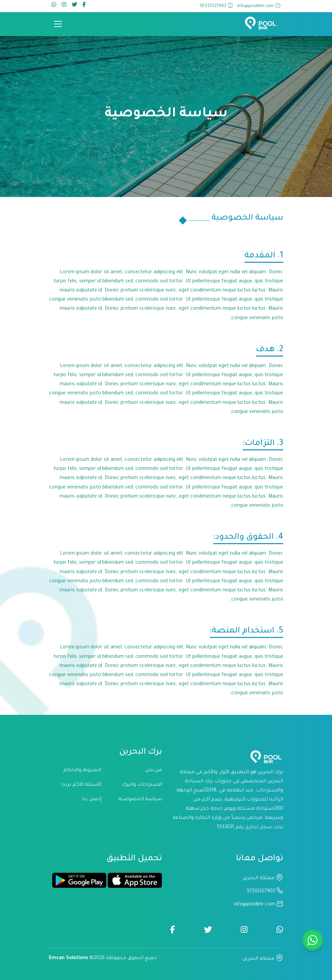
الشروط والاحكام (82, 771)
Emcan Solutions (69, 958)
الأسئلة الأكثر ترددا (81, 785)
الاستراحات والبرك (142, 785)
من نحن (154, 771)
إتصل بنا (92, 800)
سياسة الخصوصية (140, 800)
